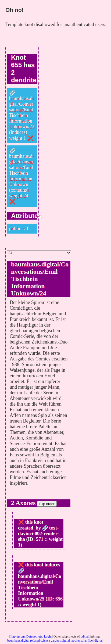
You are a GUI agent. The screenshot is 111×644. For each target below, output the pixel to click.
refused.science (40, 641)
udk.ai (85, 636)
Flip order (47, 504)
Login (48, 636)
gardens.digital (60, 641)
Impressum (18, 636)
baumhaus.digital (18, 641)
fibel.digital (95, 641)
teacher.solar (79, 641)
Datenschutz (34, 636)
